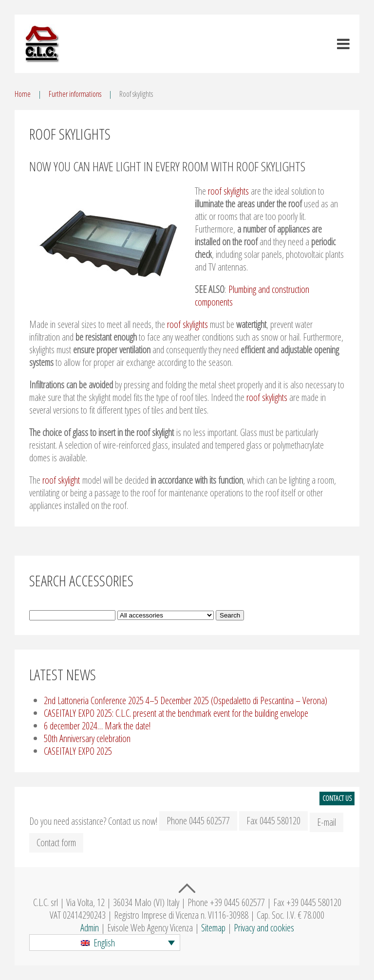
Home (23, 94)
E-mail (327, 822)
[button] (105, 943)
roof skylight (61, 480)
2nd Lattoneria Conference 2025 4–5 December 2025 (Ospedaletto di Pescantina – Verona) (186, 700)
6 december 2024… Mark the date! (97, 726)
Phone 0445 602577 (198, 821)
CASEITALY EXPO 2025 (78, 751)
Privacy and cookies (264, 928)
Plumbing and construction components (252, 296)
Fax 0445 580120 (273, 821)
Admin (90, 928)
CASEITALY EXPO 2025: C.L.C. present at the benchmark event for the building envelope (176, 713)
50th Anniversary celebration (87, 738)
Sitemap (213, 928)
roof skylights (228, 191)
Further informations (75, 94)
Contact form (56, 843)
